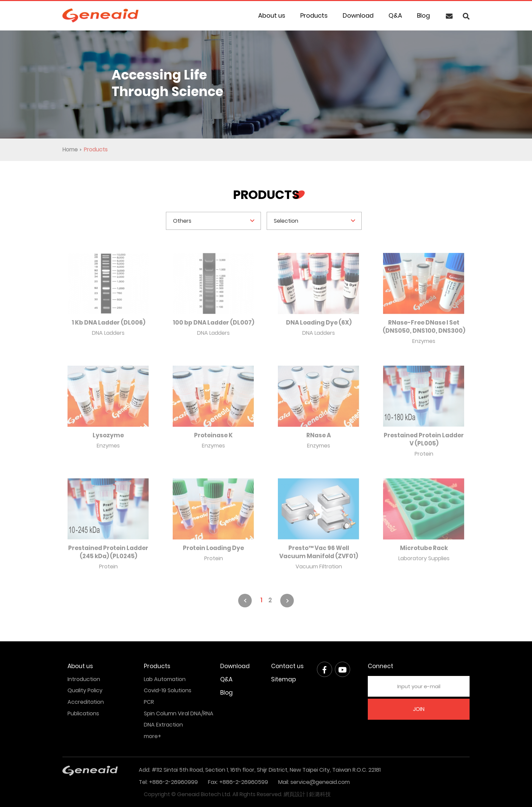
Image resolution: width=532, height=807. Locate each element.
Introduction (84, 679)
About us (272, 15)
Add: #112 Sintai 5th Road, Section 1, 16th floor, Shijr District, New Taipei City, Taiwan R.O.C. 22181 (260, 770)
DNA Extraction (163, 725)
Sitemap (283, 679)
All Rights (244, 794)
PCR (149, 702)
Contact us (287, 666)
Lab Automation (165, 679)
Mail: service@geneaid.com (314, 782)
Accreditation (86, 702)
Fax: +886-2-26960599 (238, 782)
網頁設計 (294, 794)
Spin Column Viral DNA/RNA (179, 713)
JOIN (419, 709)
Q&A (395, 15)
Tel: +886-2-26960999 (168, 782)
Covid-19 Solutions (168, 690)
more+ (153, 736)
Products (314, 15)
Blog (423, 15)
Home (70, 150)
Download (358, 15)
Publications (83, 713)
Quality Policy (85, 690)
